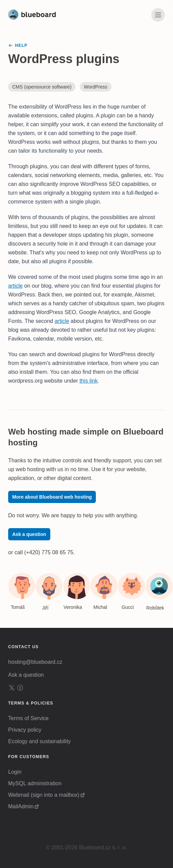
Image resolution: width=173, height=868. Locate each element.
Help (18, 45)
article (15, 286)
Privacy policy (25, 730)
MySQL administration (35, 783)
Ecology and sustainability (39, 741)
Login (15, 772)
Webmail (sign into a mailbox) (44, 795)
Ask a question (29, 534)
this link (89, 381)
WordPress (96, 87)
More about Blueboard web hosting (52, 497)
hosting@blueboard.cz (35, 662)
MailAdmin (21, 806)
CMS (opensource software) (42, 87)
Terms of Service (28, 718)
